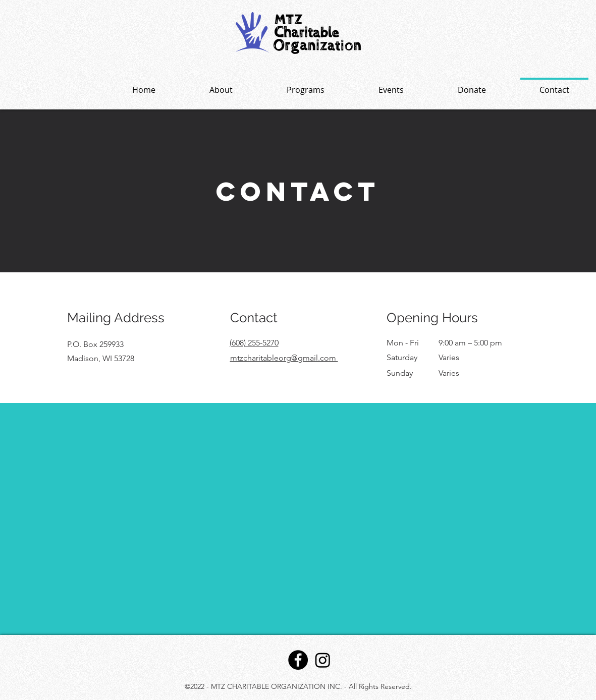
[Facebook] (298, 660)
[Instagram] (323, 660)
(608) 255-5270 (254, 343)
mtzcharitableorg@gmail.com (284, 358)
